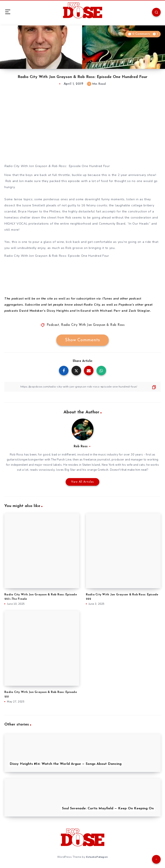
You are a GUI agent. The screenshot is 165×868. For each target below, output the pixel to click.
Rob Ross (81, 446)
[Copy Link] (82, 387)
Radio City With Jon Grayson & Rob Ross (93, 325)
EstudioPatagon (97, 857)
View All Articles (82, 482)
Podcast (53, 325)
